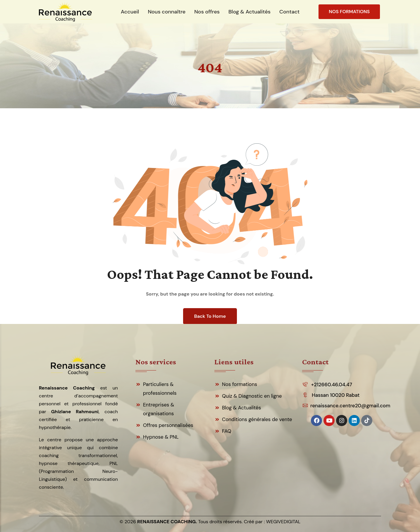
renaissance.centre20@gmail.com (350, 406)
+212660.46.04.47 (332, 385)
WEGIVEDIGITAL (283, 522)
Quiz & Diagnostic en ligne (252, 396)
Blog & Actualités (241, 408)
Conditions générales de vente (257, 419)
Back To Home (210, 316)
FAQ (227, 431)
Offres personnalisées (168, 425)
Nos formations (240, 384)
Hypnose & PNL (161, 437)
